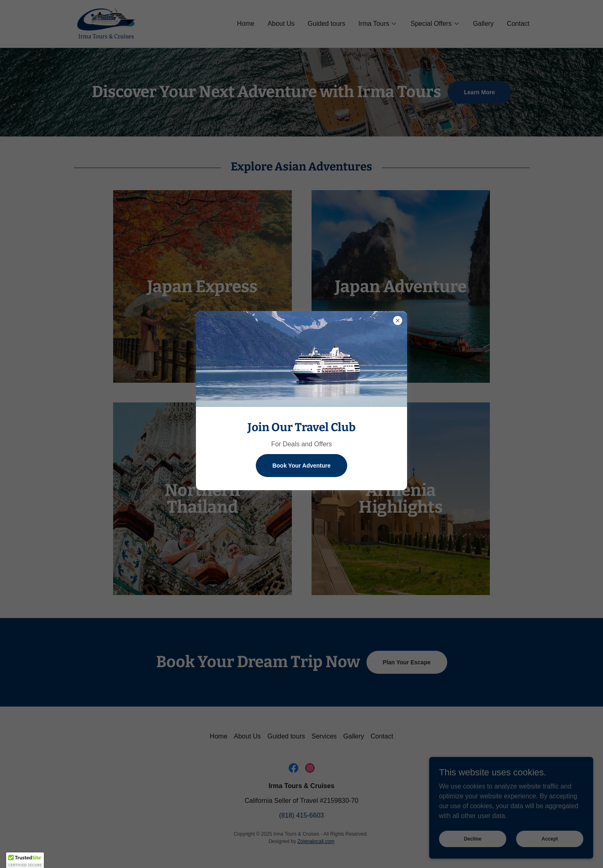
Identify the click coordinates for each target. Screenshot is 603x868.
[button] (25, 860)
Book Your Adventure (301, 466)
